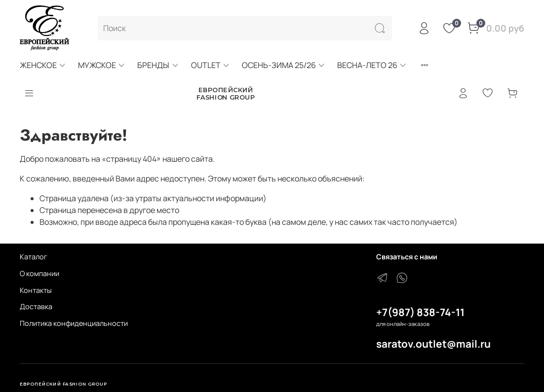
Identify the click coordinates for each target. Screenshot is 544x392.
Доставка (36, 306)
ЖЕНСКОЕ (43, 65)
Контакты (36, 290)
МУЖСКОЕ (102, 65)
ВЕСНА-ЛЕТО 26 (372, 65)
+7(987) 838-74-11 (420, 312)
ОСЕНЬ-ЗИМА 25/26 (284, 65)
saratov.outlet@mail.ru (433, 344)
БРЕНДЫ (158, 65)
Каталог (34, 257)
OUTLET (211, 65)
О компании (39, 273)
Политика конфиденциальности (74, 323)
